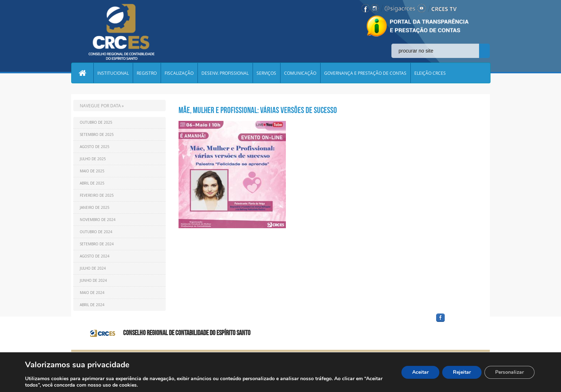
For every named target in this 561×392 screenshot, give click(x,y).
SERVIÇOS (266, 73)
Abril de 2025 (92, 183)
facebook (458, 322)
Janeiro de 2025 (95, 208)
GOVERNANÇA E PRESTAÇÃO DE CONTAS (365, 73)
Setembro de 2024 (97, 244)
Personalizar (509, 372)
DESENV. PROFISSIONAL (225, 73)
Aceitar (420, 372)
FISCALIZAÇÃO (179, 73)
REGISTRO (147, 73)
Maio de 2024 (92, 293)
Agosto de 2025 (95, 147)
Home (82, 73)
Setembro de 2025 (97, 135)
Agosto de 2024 (95, 256)
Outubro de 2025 (96, 122)
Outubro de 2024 (96, 232)
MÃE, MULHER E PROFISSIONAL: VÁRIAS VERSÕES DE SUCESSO (258, 110)
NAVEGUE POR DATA (100, 106)
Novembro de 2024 (98, 220)
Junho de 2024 (93, 281)
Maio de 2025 (92, 171)
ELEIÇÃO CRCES (430, 73)
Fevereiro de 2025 (97, 195)
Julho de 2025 (93, 159)
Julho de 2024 (93, 268)
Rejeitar (462, 372)
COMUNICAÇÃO (300, 73)
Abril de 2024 (92, 305)
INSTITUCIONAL (113, 73)
